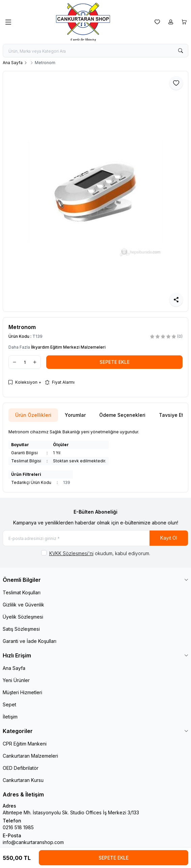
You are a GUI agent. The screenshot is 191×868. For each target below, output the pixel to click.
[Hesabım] (171, 22)
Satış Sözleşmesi (21, 629)
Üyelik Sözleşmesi (23, 617)
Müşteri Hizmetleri (22, 692)
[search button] (181, 51)
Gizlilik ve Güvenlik (23, 605)
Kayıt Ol (169, 538)
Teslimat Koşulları (22, 592)
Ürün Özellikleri (33, 415)
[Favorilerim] (157, 22)
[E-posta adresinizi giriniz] (95, 538)
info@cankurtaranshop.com (33, 842)
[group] (95, 191)
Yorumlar (75, 415)
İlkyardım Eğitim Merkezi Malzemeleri (68, 347)
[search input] (95, 51)
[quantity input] (25, 362)
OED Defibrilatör (21, 768)
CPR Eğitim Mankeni (25, 744)
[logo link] (83, 22)
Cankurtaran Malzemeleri (30, 756)
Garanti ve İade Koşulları (30, 641)
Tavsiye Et (171, 415)
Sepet (9, 704)
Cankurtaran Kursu (23, 780)
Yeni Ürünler (16, 680)
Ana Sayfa (13, 63)
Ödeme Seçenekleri (122, 415)
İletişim (10, 717)
